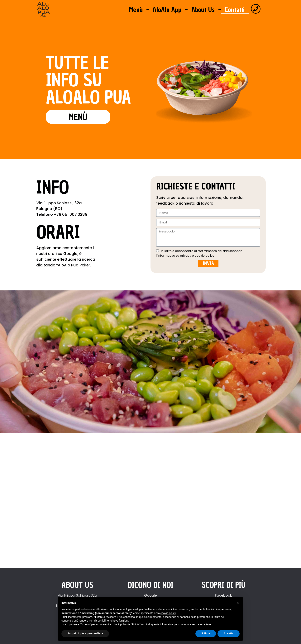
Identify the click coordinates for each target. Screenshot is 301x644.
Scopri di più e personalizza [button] (85, 633)
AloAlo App (167, 10)
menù (78, 117)
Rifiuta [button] (206, 633)
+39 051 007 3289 (71, 214)
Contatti (235, 10)
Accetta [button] (229, 633)
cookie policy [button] (168, 613)
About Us (203, 10)
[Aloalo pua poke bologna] (150, 502)
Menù (136, 10)
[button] (238, 603)
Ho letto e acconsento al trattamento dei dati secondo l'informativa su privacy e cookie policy (199, 253)
